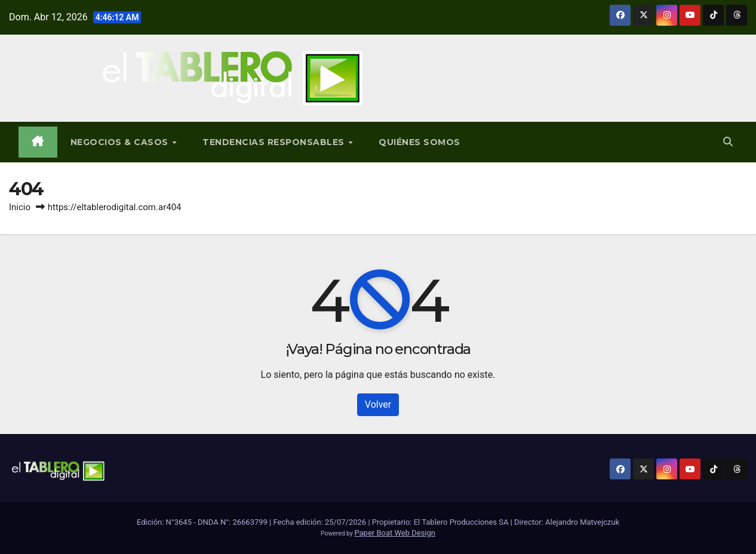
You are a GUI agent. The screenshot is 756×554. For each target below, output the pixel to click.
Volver (378, 404)
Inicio (20, 207)
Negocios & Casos (121, 142)
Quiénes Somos (420, 142)
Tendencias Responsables (275, 142)
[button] (728, 142)
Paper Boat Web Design (395, 533)
